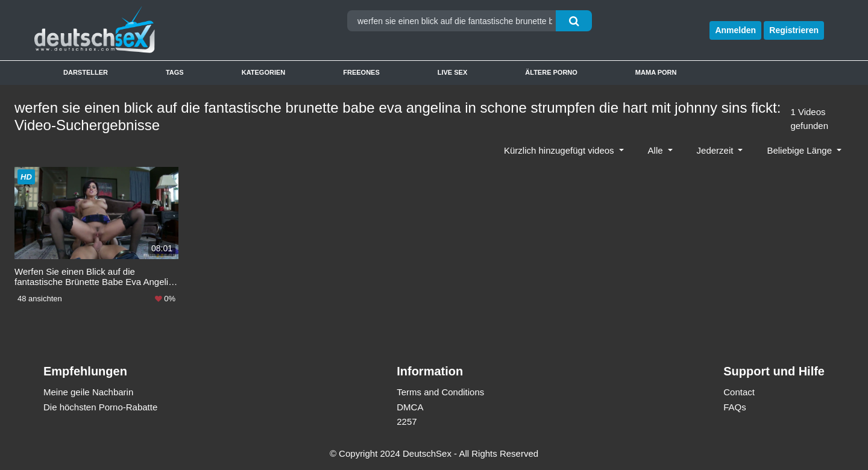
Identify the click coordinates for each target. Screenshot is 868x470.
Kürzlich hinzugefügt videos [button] (560, 150)
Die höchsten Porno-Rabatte (100, 407)
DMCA (410, 407)
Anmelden (735, 30)
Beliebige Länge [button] (800, 150)
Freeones (361, 72)
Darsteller (86, 72)
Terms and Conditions (440, 392)
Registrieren (794, 30)
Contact (739, 392)
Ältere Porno (551, 72)
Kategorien (264, 72)
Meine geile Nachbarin (88, 392)
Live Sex (453, 72)
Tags (175, 72)
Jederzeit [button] (716, 150)
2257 (407, 421)
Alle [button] (657, 150)
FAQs (735, 407)
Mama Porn (656, 72)
